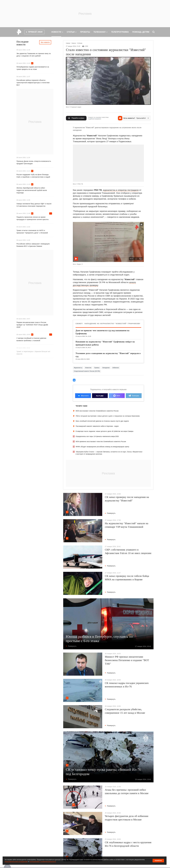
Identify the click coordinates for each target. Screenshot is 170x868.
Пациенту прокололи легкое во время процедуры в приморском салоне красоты (33, 218)
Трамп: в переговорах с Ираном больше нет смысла (33, 353)
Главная (68, 43)
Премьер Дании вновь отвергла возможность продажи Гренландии (34, 162)
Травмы (97, 368)
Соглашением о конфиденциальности (43, 861)
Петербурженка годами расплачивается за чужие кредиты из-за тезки (33, 68)
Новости (74, 43)
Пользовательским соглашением (16, 861)
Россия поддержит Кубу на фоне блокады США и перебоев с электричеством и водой (33, 176)
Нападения (106, 368)
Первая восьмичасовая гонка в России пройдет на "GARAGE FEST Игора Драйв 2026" (32, 325)
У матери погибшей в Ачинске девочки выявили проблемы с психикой (31, 339)
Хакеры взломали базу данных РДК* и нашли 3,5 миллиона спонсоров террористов (34, 205)
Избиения (116, 368)
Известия (88, 368)
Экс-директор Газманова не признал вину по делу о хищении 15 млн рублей (34, 55)
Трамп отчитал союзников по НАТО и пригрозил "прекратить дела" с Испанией (32, 232)
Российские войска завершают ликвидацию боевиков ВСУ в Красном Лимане (33, 245)
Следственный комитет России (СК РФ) (87, 371)
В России (80, 43)
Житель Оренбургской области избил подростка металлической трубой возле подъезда (32, 190)
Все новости (45, 42)
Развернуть (110, 513)
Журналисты (78, 368)
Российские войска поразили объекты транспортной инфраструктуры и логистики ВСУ (33, 83)
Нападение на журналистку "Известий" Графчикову (112, 324)
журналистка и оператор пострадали (121, 190)
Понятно (158, 861)
